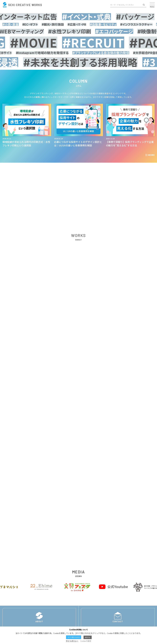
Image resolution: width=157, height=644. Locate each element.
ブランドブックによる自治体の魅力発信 (105, 55)
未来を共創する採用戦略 (89, 66)
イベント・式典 (93, 17)
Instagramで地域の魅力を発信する (46, 55)
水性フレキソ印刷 (75, 31)
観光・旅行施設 (61, 24)
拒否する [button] (88, 637)
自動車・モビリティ (111, 24)
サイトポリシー (72, 641)
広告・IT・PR (85, 24)
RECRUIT (108, 43)
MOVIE (48, 43)
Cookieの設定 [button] (86, 641)
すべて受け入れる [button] (74, 637)
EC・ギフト (38, 24)
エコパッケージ (119, 31)
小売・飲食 (19, 24)
